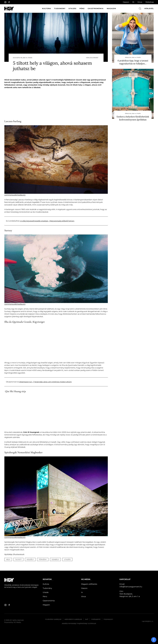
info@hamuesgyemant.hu (131, 587)
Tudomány (60, 9)
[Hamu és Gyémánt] (9, 9)
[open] (154, 640)
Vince (140, 2)
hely (8, 559)
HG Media (17, 622)
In (82, 592)
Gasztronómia (96, 9)
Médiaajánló (96, 619)
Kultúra (47, 9)
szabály (55, 559)
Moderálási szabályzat (53, 619)
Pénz (82, 9)
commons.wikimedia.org (15, 195)
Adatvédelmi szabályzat (73, 619)
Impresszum (108, 619)
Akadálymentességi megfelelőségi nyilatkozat (79, 623)
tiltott (18, 559)
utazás (67, 559)
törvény (43, 559)
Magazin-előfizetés (89, 584)
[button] (152, 621)
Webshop (150, 2)
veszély (30, 559)
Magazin (111, 9)
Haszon (126, 2)
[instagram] (5, 2)
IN (133, 2)
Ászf (87, 619)
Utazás (72, 9)
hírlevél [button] (149, 9)
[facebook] (9, 2)
